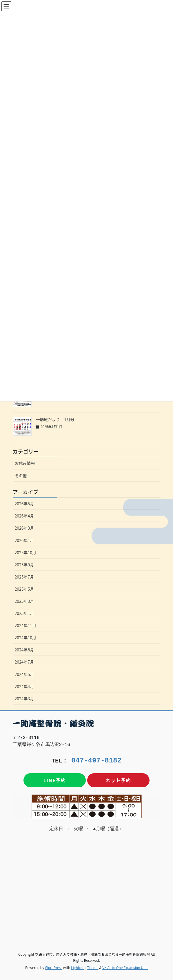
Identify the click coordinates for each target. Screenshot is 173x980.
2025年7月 (24, 577)
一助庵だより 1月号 (55, 419)
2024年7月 (24, 662)
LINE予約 (55, 780)
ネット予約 (118, 780)
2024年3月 (24, 699)
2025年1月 (24, 613)
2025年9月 (24, 565)
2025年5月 (24, 589)
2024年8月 (24, 650)
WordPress (54, 967)
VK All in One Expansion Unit (125, 967)
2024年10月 (26, 638)
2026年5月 (24, 504)
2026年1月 (24, 540)
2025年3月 (24, 601)
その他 (21, 476)
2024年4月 (24, 686)
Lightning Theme (85, 967)
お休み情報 (25, 463)
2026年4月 (24, 516)
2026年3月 (24, 528)
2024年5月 (24, 674)
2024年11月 (26, 625)
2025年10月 (26, 552)
